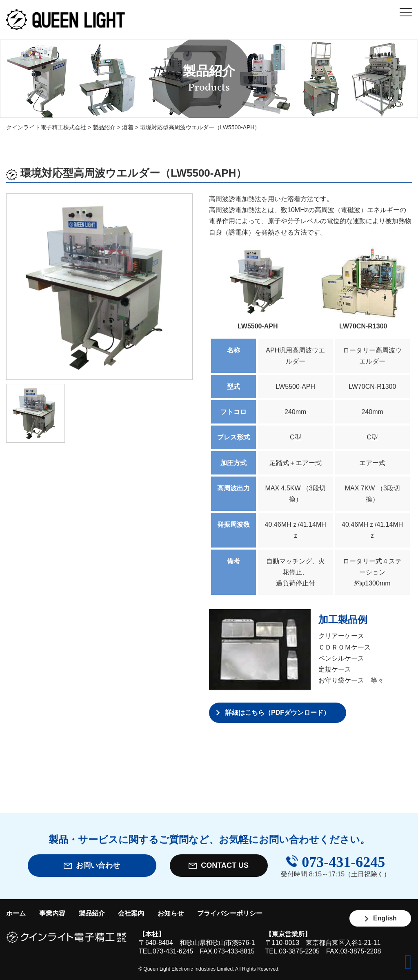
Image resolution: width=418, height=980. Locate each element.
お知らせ (171, 913)
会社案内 (131, 913)
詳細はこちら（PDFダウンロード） (278, 713)
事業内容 (52, 913)
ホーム (16, 913)
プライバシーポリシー (230, 913)
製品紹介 (92, 913)
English (380, 918)
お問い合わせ (92, 866)
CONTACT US (219, 866)
